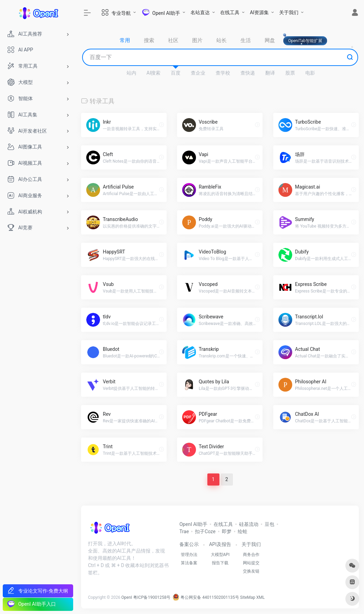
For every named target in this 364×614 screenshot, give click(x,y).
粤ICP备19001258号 (152, 597)
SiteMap (248, 597)
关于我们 (289, 12)
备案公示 (189, 544)
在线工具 (230, 12)
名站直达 (200, 12)
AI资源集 (259, 12)
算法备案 (189, 563)
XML (260, 597)
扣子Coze (205, 531)
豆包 (269, 524)
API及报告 (220, 544)
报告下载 (220, 563)
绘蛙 (243, 531)
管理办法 (189, 555)
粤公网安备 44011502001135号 (206, 597)
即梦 (227, 531)
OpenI (127, 597)
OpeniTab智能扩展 (305, 41)
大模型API (220, 555)
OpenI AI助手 (193, 524)
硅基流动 (249, 524)
